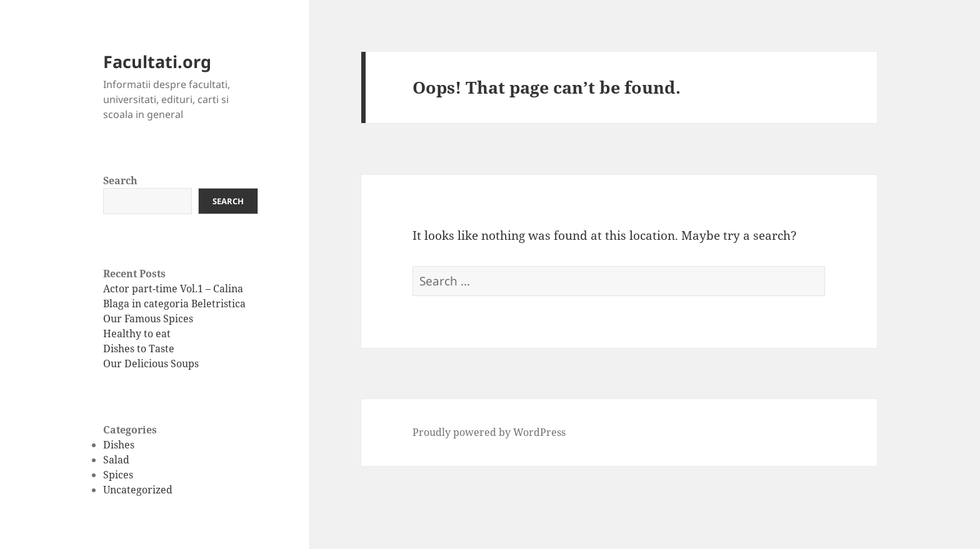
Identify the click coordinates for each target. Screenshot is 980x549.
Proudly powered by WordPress (489, 432)
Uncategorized (138, 490)
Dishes (119, 445)
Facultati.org (157, 62)
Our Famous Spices (148, 319)
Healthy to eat (137, 334)
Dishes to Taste (139, 349)
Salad (116, 460)
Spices (118, 475)
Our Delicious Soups (151, 364)
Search (120, 181)
